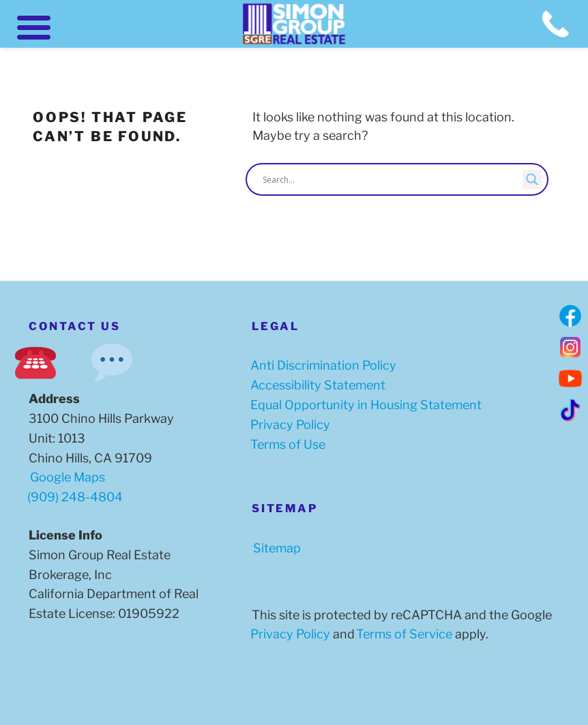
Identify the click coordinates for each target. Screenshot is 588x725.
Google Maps (66, 477)
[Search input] (391, 179)
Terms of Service (401, 634)
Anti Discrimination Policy (321, 365)
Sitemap (274, 548)
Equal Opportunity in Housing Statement (363, 405)
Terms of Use (285, 444)
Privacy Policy (288, 425)
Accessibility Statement (315, 385)
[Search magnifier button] (532, 179)
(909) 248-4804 (75, 497)
